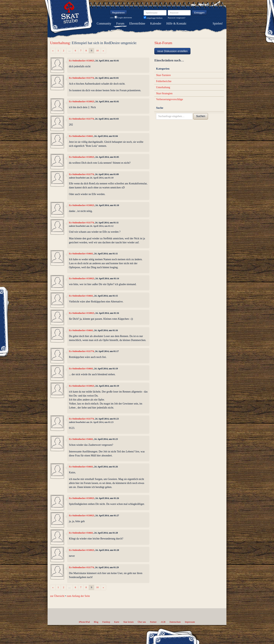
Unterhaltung (60, 43)
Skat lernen (128, 622)
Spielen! (218, 23)
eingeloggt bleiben (153, 18)
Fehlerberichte (164, 81)
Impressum (190, 622)
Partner (153, 622)
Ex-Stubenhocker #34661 (81, 136)
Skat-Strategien (164, 93)
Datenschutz (175, 622)
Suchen (201, 116)
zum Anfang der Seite (78, 596)
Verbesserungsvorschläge (170, 99)
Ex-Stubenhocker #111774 (81, 78)
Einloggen (200, 13)
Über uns (142, 622)
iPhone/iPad (84, 622)
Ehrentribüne (137, 23)
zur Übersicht (57, 596)
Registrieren (119, 13)
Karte (117, 622)
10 (97, 51)
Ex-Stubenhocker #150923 (82, 61)
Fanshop (106, 622)
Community (104, 23)
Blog (96, 622)
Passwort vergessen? (177, 18)
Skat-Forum (163, 43)
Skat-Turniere (163, 75)
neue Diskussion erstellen (172, 51)
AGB (163, 622)
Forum (120, 23)
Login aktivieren (123, 18)
